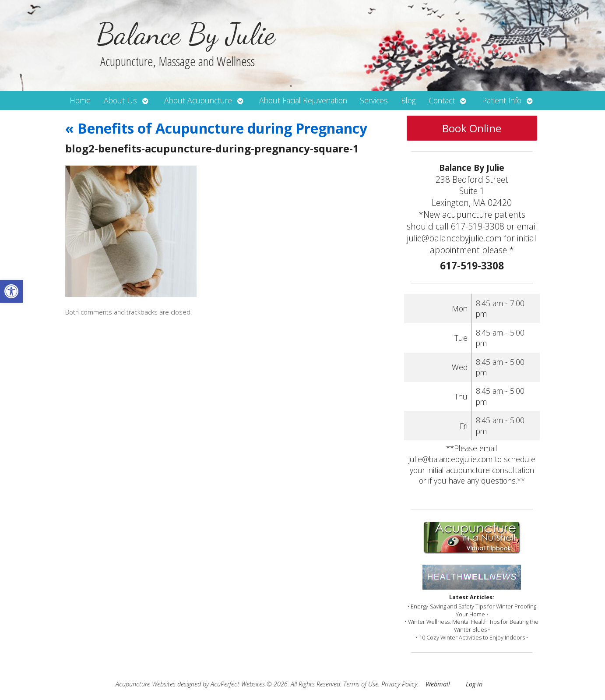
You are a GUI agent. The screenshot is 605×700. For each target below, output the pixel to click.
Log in (474, 684)
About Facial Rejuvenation (303, 100)
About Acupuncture (198, 100)
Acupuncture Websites (146, 684)
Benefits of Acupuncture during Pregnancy (216, 128)
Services (374, 100)
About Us (120, 100)
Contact (442, 100)
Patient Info (502, 100)
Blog (408, 100)
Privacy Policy (399, 684)
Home (80, 100)
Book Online (472, 128)
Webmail (438, 684)
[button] (11, 291)
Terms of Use (361, 684)
